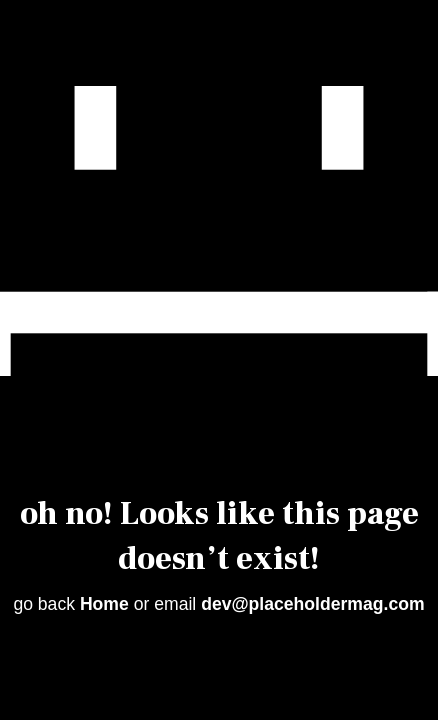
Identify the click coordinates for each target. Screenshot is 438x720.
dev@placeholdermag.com (312, 604)
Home (104, 604)
